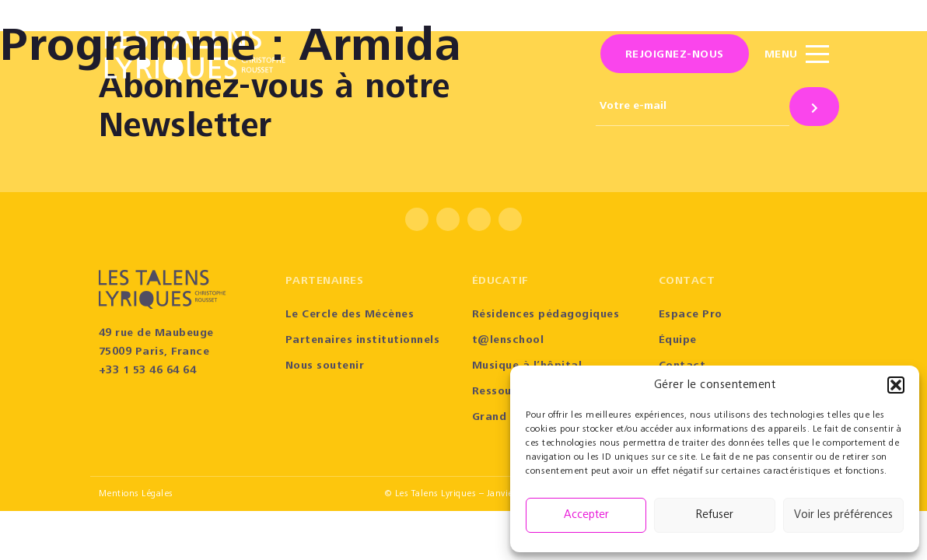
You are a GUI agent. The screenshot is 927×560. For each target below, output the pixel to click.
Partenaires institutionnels (363, 341)
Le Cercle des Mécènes (350, 315)
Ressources (504, 392)
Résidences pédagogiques (546, 315)
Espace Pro (691, 315)
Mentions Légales (136, 494)
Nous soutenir (325, 366)
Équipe (678, 341)
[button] (896, 385)
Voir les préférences (843, 515)
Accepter (586, 515)
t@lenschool (508, 341)
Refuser (715, 515)
